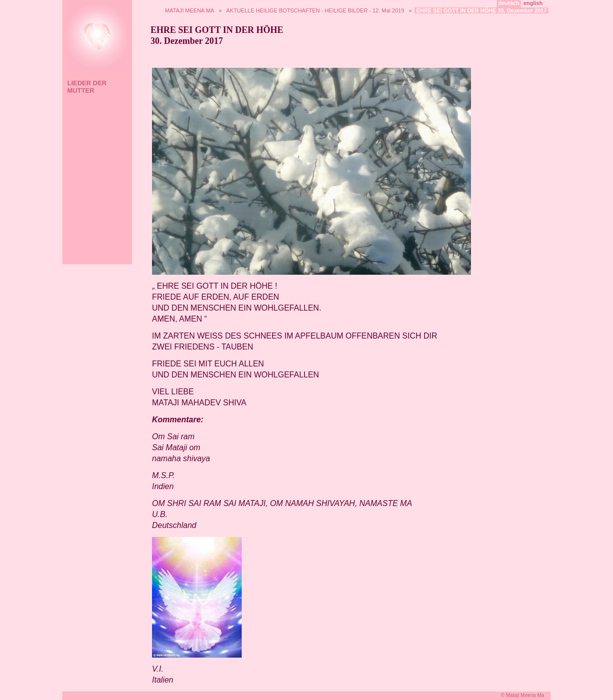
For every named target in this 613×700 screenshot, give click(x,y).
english (533, 3)
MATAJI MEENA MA (190, 10)
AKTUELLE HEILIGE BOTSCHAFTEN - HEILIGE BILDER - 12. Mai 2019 (315, 10)
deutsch (509, 3)
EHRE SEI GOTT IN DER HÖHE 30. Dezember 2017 (481, 10)
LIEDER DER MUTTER (87, 87)
